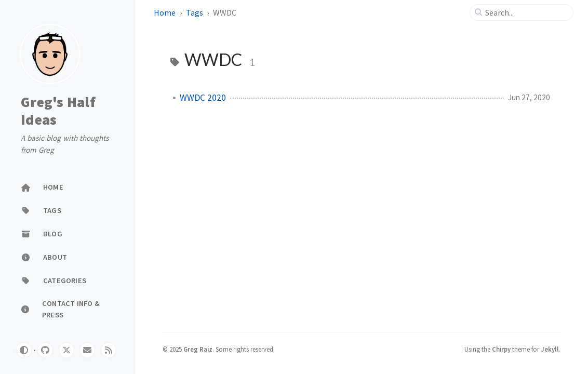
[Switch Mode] (24, 350)
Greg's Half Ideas (58, 111)
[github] (45, 350)
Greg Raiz (198, 349)
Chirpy (501, 349)
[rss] (109, 350)
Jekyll (550, 349)
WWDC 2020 (203, 98)
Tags (195, 12)
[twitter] (66, 350)
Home (165, 12)
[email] (87, 350)
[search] (526, 12)
